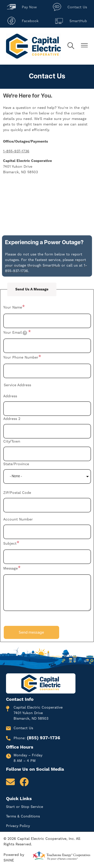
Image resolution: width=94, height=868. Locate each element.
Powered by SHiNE (14, 857)
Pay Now (22, 7)
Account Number (18, 519)
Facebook (23, 21)
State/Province (16, 464)
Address (10, 396)
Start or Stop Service (25, 807)
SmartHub (71, 21)
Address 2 (12, 419)
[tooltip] (25, 333)
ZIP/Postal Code (17, 493)
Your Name (13, 307)
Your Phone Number (21, 357)
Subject (10, 543)
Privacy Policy (18, 826)
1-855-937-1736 (16, 151)
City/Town (12, 441)
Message (11, 568)
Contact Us (70, 7)
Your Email (15, 333)
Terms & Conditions (23, 816)
